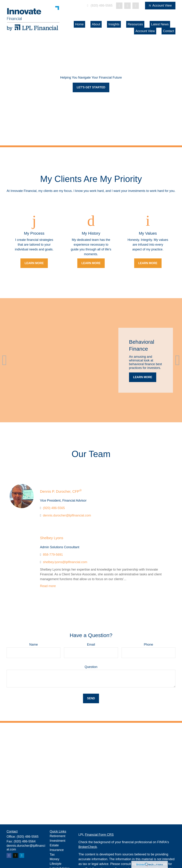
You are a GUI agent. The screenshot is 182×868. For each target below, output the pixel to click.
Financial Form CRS (99, 835)
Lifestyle (56, 864)
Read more (48, 586)
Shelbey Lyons (52, 538)
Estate (54, 845)
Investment (58, 841)
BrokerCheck (88, 847)
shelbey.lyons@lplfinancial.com (65, 562)
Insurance (57, 850)
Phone (148, 645)
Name (34, 645)
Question (91, 667)
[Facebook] (136, 6)
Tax (52, 855)
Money (55, 859)
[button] (79, 24)
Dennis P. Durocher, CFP (61, 491)
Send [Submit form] (91, 698)
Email (91, 645)
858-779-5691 (53, 555)
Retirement (58, 836)
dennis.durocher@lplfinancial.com (67, 515)
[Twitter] (119, 6)
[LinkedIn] (127, 6)
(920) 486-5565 (99, 5)
